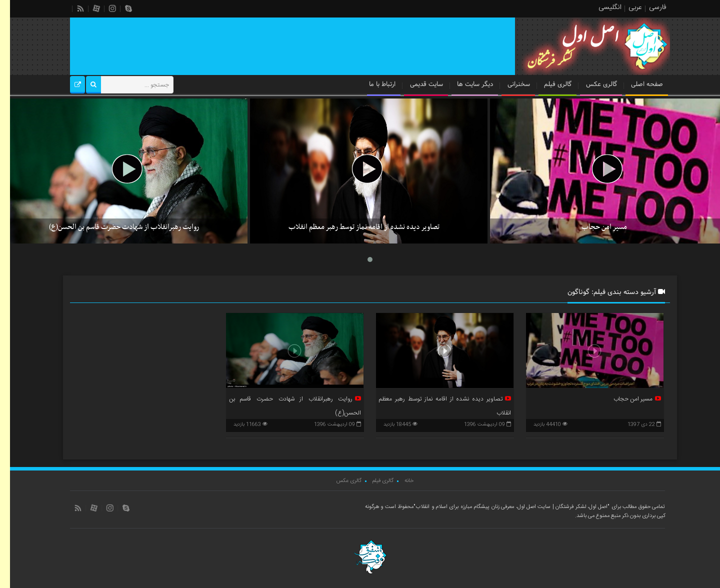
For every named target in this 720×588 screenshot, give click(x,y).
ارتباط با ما (372, 84)
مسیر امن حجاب (594, 227)
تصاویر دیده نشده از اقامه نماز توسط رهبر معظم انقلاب (354, 227)
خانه (399, 481)
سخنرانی (509, 84)
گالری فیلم (548, 84)
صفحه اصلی (637, 84)
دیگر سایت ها (465, 84)
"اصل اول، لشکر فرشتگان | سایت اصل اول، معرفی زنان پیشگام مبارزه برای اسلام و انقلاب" (501, 507)
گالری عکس (591, 84)
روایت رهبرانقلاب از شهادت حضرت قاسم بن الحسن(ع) (114, 227)
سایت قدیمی (416, 84)
